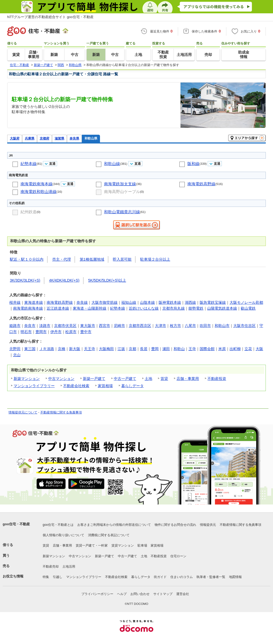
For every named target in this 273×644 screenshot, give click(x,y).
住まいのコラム (182, 577)
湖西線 (190, 302)
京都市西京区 (140, 326)
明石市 (26, 332)
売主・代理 (62, 259)
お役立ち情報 (13, 576)
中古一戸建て (125, 379)
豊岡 (155, 349)
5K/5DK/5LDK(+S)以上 (107, 280)
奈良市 (30, 326)
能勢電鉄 (196, 308)
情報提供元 (208, 525)
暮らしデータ (133, 386)
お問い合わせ (140, 594)
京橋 (62, 349)
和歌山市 (222, 326)
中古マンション (61, 379)
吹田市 (205, 326)
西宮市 (105, 326)
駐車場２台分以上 (155, 259)
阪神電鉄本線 (170, 302)
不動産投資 (217, 379)
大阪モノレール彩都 (246, 302)
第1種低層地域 (92, 259)
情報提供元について (23, 412)
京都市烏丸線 (174, 308)
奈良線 (82, 302)
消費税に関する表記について (109, 535)
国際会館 (207, 349)
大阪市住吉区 (244, 326)
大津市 (160, 326)
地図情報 (235, 577)
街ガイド (160, 577)
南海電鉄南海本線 (37, 184)
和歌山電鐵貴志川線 (122, 212)
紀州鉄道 (29, 212)
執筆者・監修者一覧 (211, 577)
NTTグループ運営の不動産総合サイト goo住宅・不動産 (50, 17)
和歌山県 (91, 138)
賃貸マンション (123, 545)
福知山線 (129, 302)
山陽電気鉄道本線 (222, 308)
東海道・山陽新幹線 (90, 308)
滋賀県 (59, 138)
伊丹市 (56, 332)
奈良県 (74, 138)
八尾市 (190, 326)
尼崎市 (119, 326)
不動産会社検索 (76, 386)
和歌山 (179, 349)
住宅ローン (178, 556)
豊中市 (86, 332)
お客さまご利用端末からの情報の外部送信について (114, 525)
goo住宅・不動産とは (58, 525)
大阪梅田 (106, 349)
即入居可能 (122, 259)
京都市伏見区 (65, 326)
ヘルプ (122, 594)
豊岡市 (41, 332)
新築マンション (27, 379)
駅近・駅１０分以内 (27, 259)
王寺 (192, 349)
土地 (148, 379)
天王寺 (90, 349)
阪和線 (193, 164)
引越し (58, 577)
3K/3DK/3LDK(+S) (25, 280)
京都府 (45, 138)
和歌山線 (112, 164)
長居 (144, 349)
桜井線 (15, 302)
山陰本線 (147, 302)
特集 (46, 577)
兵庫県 (30, 138)
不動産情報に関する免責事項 (61, 412)
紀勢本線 (29, 164)
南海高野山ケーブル (122, 192)
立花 (248, 349)
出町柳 (235, 349)
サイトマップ (163, 594)
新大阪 (75, 349)
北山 (17, 355)
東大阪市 (88, 326)
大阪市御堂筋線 (105, 302)
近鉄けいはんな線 (144, 308)
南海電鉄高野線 (201, 184)
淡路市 (45, 326)
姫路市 (15, 326)
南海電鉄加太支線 (120, 184)
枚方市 (175, 326)
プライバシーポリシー (97, 594)
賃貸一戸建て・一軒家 (92, 545)
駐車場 (142, 545)
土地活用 (69, 567)
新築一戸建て (94, 379)
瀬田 (166, 349)
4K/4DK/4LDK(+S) (64, 280)
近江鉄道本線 (58, 308)
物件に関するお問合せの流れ (175, 525)
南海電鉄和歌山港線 (39, 192)
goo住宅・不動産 (16, 524)
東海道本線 (34, 302)
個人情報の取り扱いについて (63, 535)
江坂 (121, 349)
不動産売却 (51, 567)
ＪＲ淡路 (47, 349)
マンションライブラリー (34, 386)
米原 (222, 349)
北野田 (15, 349)
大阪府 (15, 138)
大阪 (259, 349)
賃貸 (164, 379)
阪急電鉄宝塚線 (213, 302)
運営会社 (183, 594)
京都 (133, 349)
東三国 (30, 349)
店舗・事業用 (188, 379)
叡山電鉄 (248, 308)
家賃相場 (105, 386)
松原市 (71, 332)
